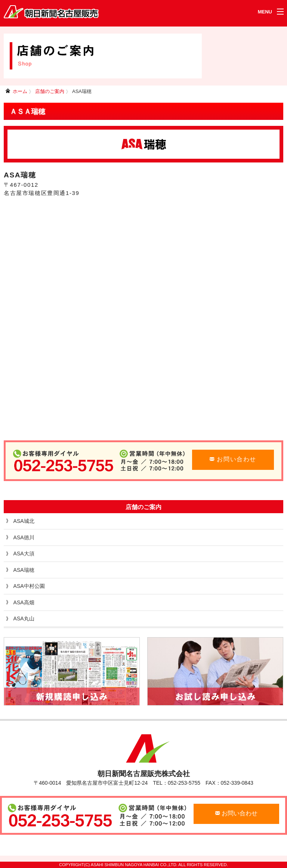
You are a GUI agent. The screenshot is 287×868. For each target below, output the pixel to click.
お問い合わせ (233, 459)
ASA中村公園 (29, 586)
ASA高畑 (24, 602)
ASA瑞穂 (82, 91)
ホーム (20, 91)
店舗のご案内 (50, 91)
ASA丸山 (24, 619)
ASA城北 (24, 521)
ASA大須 (24, 554)
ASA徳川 (24, 537)
